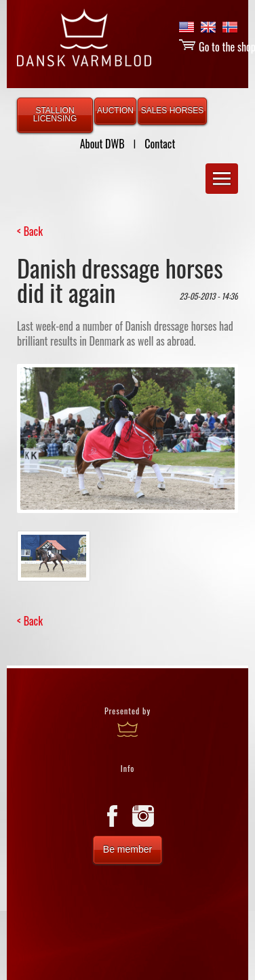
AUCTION (115, 110)
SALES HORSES (173, 110)
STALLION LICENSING (55, 115)
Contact (160, 144)
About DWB (102, 144)
